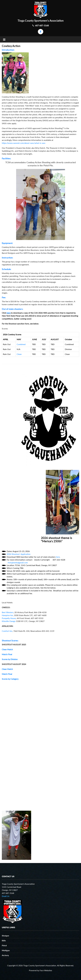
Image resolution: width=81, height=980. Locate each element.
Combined (21, 344)
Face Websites (46, 970)
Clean (19, 354)
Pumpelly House (9, 618)
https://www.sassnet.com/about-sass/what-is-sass (24, 143)
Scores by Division (10, 659)
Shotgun (5, 936)
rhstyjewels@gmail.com (18, 563)
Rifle (4, 940)
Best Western (8, 612)
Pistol (4, 945)
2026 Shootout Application (19, 554)
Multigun (6, 950)
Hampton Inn (7, 615)
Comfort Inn (7, 631)
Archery (5, 955)
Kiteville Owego (9, 621)
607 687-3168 (41, 25)
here (8, 313)
